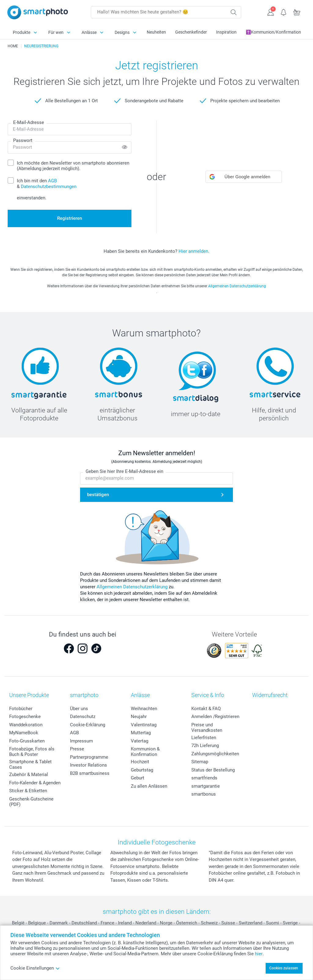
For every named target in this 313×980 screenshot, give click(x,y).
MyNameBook (24, 733)
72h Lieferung (205, 746)
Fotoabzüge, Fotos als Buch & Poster (32, 752)
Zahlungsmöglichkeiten (215, 754)
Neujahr (139, 717)
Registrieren (70, 218)
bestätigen (98, 495)
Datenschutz (83, 717)
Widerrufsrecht (270, 695)
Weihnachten (144, 709)
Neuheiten (156, 32)
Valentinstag (144, 725)
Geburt (138, 778)
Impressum (81, 741)
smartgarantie (206, 786)
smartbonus (204, 794)
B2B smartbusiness (90, 773)
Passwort (23, 140)
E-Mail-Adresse (29, 122)
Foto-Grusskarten (27, 741)
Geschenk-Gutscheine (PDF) (31, 802)
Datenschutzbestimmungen (49, 187)
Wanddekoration (26, 725)
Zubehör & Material (29, 775)
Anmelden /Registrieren (215, 717)
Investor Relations (88, 765)
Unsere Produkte (29, 695)
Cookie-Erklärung (88, 725)
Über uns (79, 709)
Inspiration (226, 32)
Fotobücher (21, 709)
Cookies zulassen (284, 968)
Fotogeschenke (25, 717)
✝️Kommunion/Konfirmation (273, 32)
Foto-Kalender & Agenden (35, 783)
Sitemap (200, 762)
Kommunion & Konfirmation (145, 752)
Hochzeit (140, 762)
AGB (74, 733)
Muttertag (141, 733)
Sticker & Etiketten (28, 791)
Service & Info (208, 695)
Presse (77, 749)
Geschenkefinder (191, 32)
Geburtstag (142, 770)
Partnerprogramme (89, 757)
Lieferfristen (204, 738)
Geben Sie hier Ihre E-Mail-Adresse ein (124, 472)
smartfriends (204, 778)
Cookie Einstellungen (35, 968)
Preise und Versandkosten (207, 728)
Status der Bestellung (213, 770)
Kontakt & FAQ (206, 709)
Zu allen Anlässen (149, 786)
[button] (244, 177)
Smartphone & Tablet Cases (30, 764)
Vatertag (140, 741)
